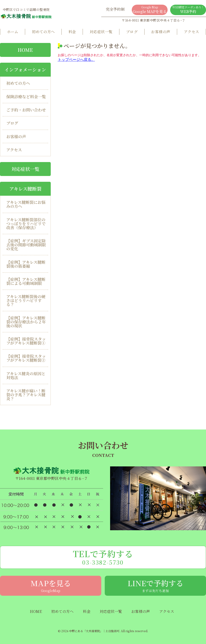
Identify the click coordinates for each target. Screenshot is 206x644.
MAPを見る (51, 585)
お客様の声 (161, 32)
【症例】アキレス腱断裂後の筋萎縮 (26, 264)
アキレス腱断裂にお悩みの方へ (26, 204)
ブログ (132, 32)
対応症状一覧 (101, 32)
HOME (36, 611)
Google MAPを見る (150, 10)
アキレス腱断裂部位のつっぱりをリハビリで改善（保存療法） (26, 223)
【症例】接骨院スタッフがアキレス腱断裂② (26, 358)
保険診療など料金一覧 (26, 96)
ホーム (13, 32)
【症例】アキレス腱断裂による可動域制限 (26, 281)
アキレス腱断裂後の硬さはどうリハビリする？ (26, 300)
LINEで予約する (155, 585)
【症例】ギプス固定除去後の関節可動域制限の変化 (26, 245)
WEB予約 (188, 10)
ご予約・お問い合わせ (26, 110)
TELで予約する (103, 557)
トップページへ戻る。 (76, 60)
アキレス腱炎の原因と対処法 (26, 375)
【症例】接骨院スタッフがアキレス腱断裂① (26, 341)
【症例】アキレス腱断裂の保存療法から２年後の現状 (26, 322)
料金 (72, 32)
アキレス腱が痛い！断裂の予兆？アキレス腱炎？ (26, 395)
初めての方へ (43, 32)
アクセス (192, 32)
